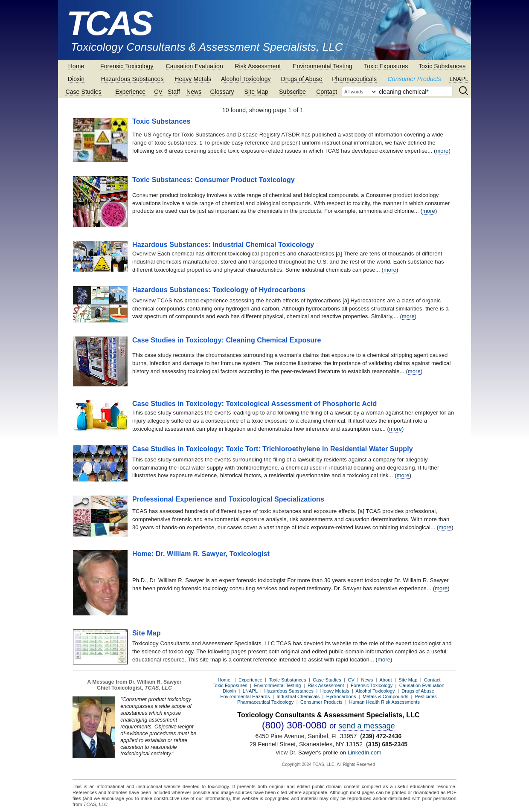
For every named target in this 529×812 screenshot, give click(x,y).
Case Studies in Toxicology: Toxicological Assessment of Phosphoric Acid (254, 404)
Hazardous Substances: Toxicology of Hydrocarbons (219, 290)
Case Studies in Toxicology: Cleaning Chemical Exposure (227, 340)
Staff (174, 92)
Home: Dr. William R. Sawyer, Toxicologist (201, 554)
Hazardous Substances (132, 79)
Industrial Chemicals (298, 696)
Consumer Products (414, 79)
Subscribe (292, 92)
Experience (130, 92)
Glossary (222, 92)
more (442, 151)
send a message (367, 726)
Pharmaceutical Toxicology (266, 702)
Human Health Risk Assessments (385, 702)
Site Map (256, 92)
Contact (327, 92)
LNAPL (459, 79)
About (385, 680)
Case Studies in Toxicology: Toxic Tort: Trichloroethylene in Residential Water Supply (273, 449)
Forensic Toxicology (127, 66)
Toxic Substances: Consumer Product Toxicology (214, 180)
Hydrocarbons (341, 696)
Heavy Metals (193, 79)
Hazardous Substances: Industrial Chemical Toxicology (223, 245)
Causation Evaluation (195, 66)
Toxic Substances (442, 66)
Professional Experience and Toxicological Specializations (228, 499)
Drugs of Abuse (301, 79)
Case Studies (83, 92)
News (194, 92)
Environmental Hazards (245, 696)
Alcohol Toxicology (246, 79)
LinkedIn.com (365, 753)
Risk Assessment (258, 66)
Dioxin (76, 79)
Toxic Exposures (386, 66)
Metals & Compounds (385, 696)
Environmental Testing (323, 66)
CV (158, 92)
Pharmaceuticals (354, 79)
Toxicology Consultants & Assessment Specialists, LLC (207, 47)
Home (76, 66)
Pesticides (426, 696)
